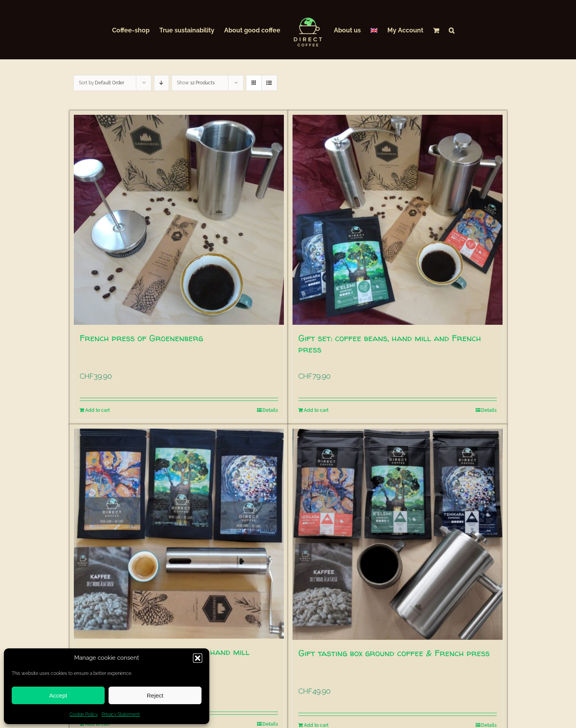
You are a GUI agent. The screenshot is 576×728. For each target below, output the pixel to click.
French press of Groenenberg (141, 338)
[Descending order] (161, 83)
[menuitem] (374, 30)
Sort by (102, 83)
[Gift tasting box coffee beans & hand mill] (179, 534)
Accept (58, 695)
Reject (155, 695)
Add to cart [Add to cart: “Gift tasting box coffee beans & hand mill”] (97, 724)
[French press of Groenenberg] (179, 220)
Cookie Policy (84, 714)
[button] (198, 658)
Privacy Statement (121, 714)
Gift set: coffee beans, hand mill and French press (390, 344)
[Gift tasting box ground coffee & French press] (398, 534)
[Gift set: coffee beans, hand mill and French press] (398, 220)
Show (196, 83)
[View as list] (269, 83)
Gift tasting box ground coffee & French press (394, 653)
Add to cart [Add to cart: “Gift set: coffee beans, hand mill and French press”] (316, 410)
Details (270, 410)
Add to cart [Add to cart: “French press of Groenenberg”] (97, 410)
